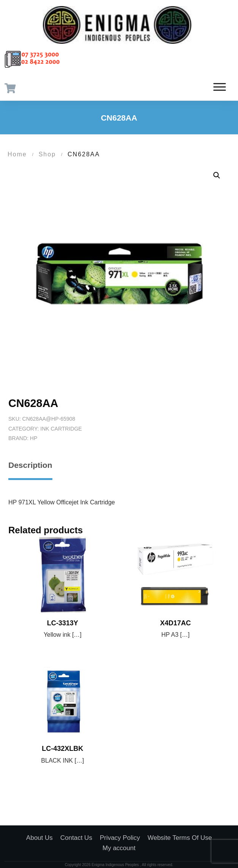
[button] (217, 175)
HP (34, 438)
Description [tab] (30, 465)
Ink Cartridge (61, 429)
